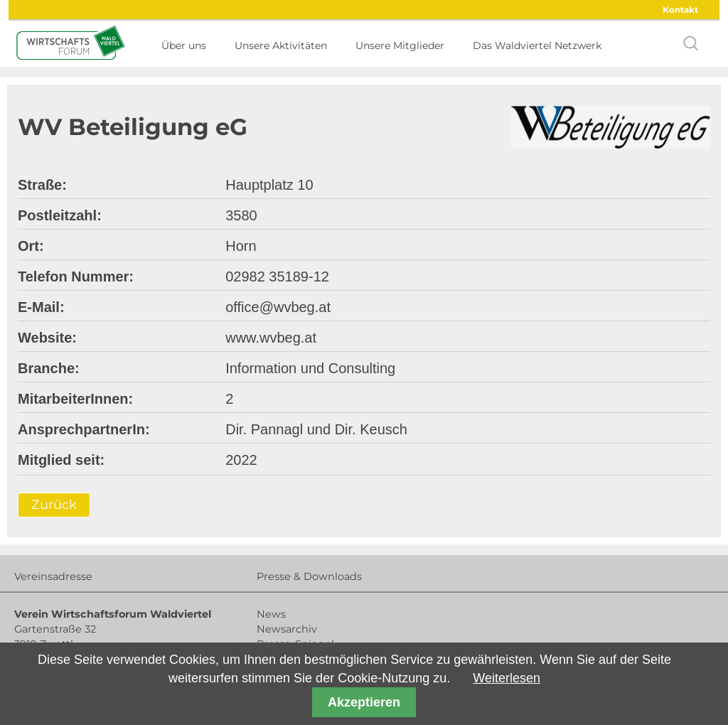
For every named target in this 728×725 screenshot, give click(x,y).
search (691, 43)
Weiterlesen (507, 678)
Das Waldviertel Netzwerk (537, 45)
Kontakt (680, 10)
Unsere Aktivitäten (281, 45)
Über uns (184, 45)
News (271, 614)
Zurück (54, 505)
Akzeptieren (364, 702)
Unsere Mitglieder (400, 45)
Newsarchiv (287, 629)
